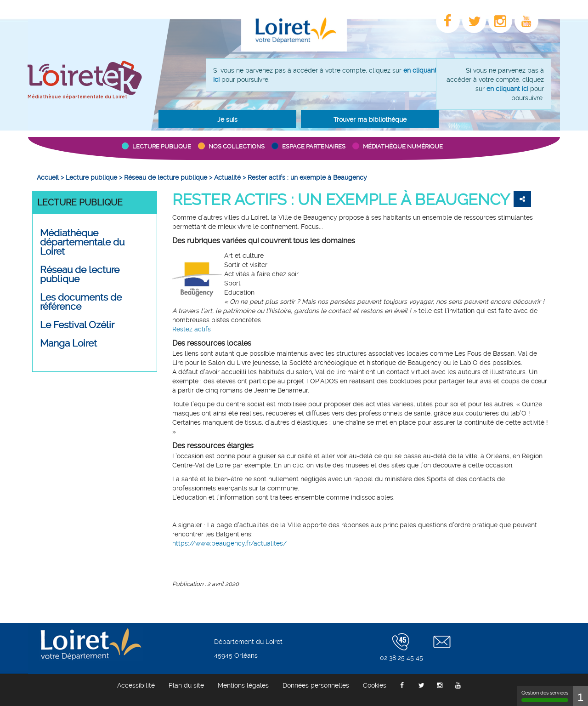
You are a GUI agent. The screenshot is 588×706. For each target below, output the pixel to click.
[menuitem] (48, 177)
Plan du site (186, 685)
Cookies (375, 685)
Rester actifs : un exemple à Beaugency (341, 199)
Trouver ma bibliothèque (370, 120)
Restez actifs (192, 329)
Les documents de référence (81, 302)
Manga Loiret (68, 343)
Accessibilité (136, 685)
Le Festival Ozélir (77, 325)
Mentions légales (243, 685)
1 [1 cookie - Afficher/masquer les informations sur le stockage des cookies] (580, 696)
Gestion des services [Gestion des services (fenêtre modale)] (545, 696)
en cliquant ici (507, 89)
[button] (227, 119)
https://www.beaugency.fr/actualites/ (229, 543)
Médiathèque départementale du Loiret (77, 97)
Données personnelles (316, 685)
